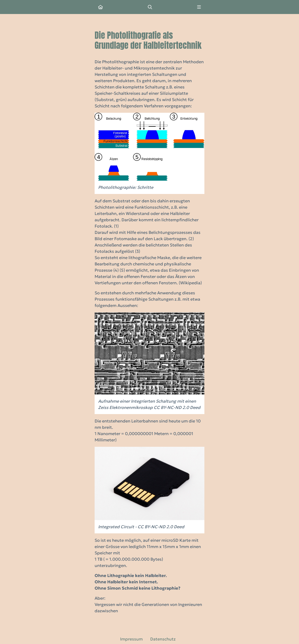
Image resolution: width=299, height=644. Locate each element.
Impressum (131, 639)
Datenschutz (163, 639)
